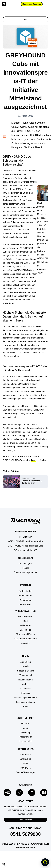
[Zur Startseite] (4, 4)
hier (34, 460)
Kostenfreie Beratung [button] (32, 4)
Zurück (25, 19)
